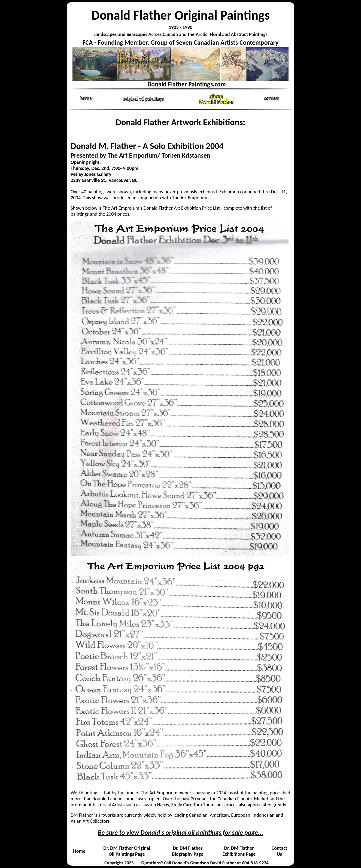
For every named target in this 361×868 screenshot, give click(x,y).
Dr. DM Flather (188, 848)
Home (79, 851)
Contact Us (279, 851)
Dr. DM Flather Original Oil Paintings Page (127, 851)
